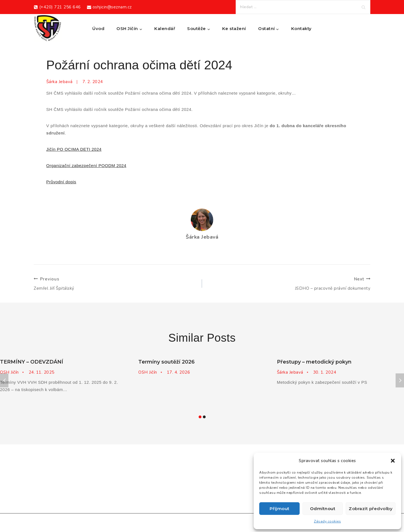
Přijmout (280, 509)
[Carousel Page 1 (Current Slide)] (200, 417)
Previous (4, 380)
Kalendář (165, 28)
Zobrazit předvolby (371, 509)
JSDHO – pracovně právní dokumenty (288, 283)
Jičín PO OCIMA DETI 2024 (74, 149)
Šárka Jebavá (59, 82)
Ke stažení (234, 28)
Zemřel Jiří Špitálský (116, 283)
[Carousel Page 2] (204, 417)
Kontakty (301, 28)
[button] (393, 461)
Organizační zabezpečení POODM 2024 (86, 165)
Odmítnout (323, 509)
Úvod (98, 28)
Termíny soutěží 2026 (167, 362)
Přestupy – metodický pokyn (314, 362)
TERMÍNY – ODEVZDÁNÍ (32, 362)
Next (400, 380)
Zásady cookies (327, 521)
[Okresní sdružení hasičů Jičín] (48, 29)
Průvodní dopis (61, 182)
